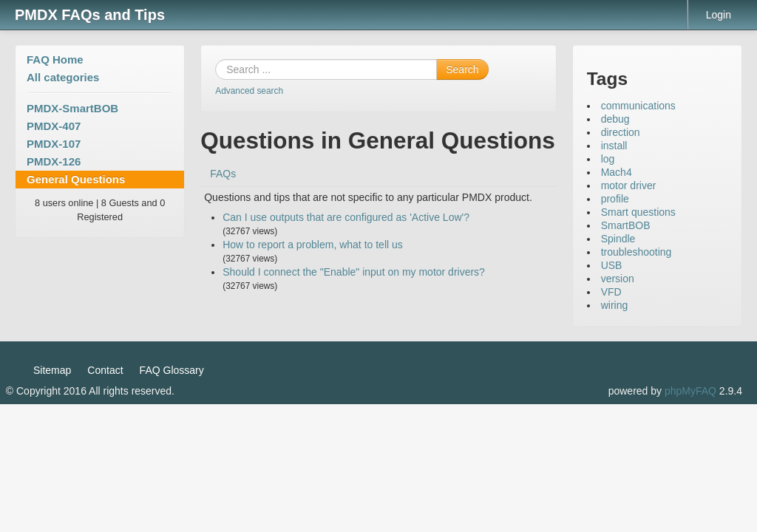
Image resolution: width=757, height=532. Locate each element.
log (608, 159)
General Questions (76, 179)
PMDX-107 (54, 144)
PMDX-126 (54, 161)
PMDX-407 (54, 126)
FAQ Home (55, 59)
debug (615, 119)
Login (719, 15)
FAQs (223, 174)
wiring (615, 305)
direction (621, 132)
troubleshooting (637, 252)
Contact (105, 370)
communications (638, 106)
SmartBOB (626, 225)
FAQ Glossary (172, 370)
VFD (611, 292)
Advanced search (249, 91)
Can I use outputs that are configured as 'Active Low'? (346, 217)
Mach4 (617, 172)
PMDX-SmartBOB (72, 108)
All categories (63, 77)
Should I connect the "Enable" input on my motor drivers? (354, 272)
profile (615, 199)
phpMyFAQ (690, 391)
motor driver (629, 185)
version (618, 279)
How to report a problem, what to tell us (313, 245)
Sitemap (52, 370)
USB (612, 265)
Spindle (618, 239)
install (614, 146)
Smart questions (638, 212)
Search (462, 69)
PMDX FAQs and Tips (90, 15)
